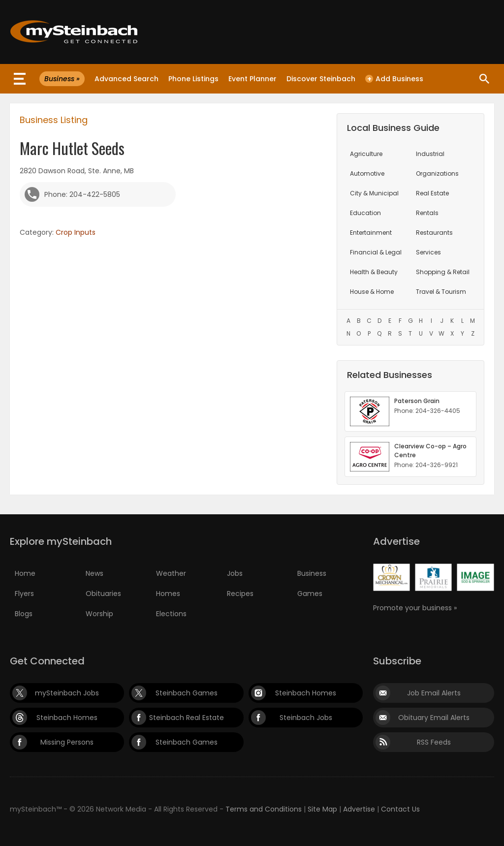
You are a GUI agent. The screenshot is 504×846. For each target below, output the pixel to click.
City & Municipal (374, 193)
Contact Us (400, 809)
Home (25, 573)
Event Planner (252, 79)
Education (365, 213)
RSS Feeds (434, 742)
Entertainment (371, 233)
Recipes (240, 594)
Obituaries (103, 594)
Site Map (322, 809)
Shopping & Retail (443, 272)
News (94, 573)
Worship (99, 614)
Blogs (24, 614)
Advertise (359, 809)
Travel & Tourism (441, 292)
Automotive (367, 173)
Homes (168, 594)
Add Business (394, 79)
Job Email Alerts (434, 693)
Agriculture (366, 154)
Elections (171, 614)
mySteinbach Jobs (67, 693)
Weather (171, 573)
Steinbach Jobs (306, 718)
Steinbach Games (187, 693)
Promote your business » (415, 608)
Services (428, 252)
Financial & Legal (376, 252)
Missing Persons (67, 742)
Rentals (427, 213)
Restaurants (434, 233)
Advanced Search (126, 79)
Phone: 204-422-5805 (82, 194)
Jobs (235, 573)
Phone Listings (193, 79)
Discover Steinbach (321, 79)
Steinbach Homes (306, 693)
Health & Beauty (374, 272)
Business (312, 573)
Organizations (437, 173)
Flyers (24, 594)
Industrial (430, 154)
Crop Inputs (76, 232)
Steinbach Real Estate (187, 718)
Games (310, 594)
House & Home (372, 292)
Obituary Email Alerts (434, 718)
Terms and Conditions (264, 809)
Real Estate (432, 193)
